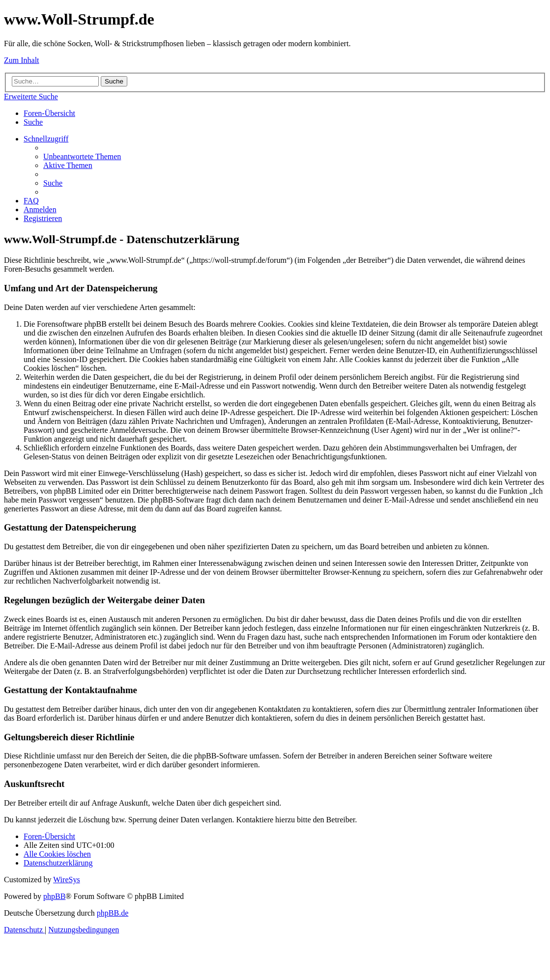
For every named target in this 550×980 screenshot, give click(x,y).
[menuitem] (33, 122)
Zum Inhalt (22, 60)
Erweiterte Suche (31, 97)
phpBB (54, 896)
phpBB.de (113, 913)
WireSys (66, 880)
